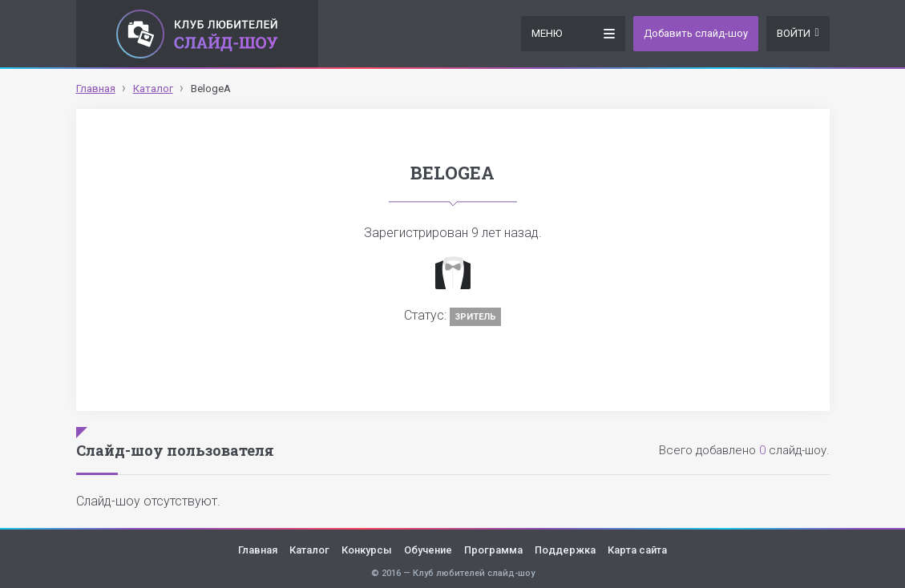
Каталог (309, 550)
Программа (493, 550)
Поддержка (565, 550)
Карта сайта (637, 550)
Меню (573, 32)
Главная (258, 550)
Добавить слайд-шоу (696, 33)
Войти (798, 33)
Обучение (428, 550)
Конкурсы (367, 550)
